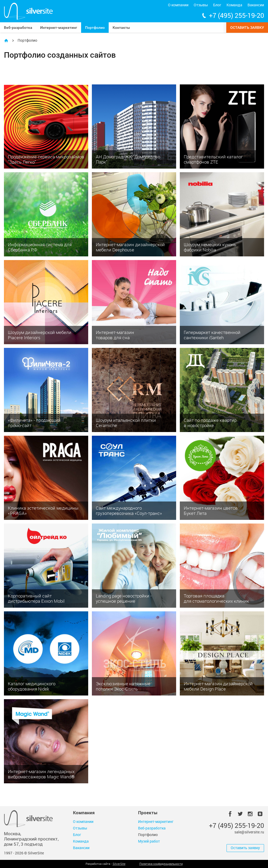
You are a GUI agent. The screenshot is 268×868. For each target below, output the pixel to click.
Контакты (121, 28)
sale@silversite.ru (249, 832)
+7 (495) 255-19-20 (237, 16)
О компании (178, 5)
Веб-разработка (18, 28)
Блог (217, 5)
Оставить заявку (247, 28)
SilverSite (119, 864)
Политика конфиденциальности (161, 864)
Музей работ (149, 841)
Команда (234, 5)
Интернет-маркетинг (59, 28)
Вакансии (256, 5)
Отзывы (201, 5)
